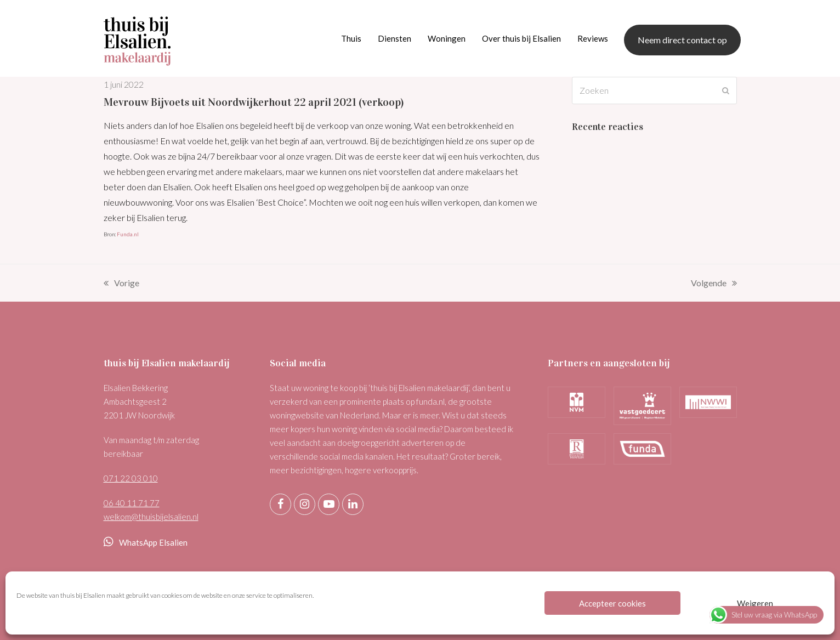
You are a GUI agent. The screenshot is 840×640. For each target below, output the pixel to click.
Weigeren (755, 603)
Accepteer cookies (612, 603)
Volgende (714, 284)
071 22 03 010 (131, 478)
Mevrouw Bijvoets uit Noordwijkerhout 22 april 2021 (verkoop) (254, 102)
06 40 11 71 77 (132, 503)
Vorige (121, 284)
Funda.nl (128, 234)
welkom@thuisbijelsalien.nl (151, 517)
